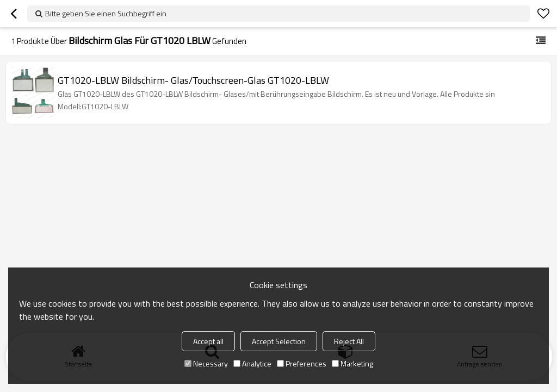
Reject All (349, 341)
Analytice (252, 363)
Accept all (208, 341)
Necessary (206, 363)
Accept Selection (279, 341)
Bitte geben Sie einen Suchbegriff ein (106, 13)
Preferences (302, 363)
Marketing (352, 363)
